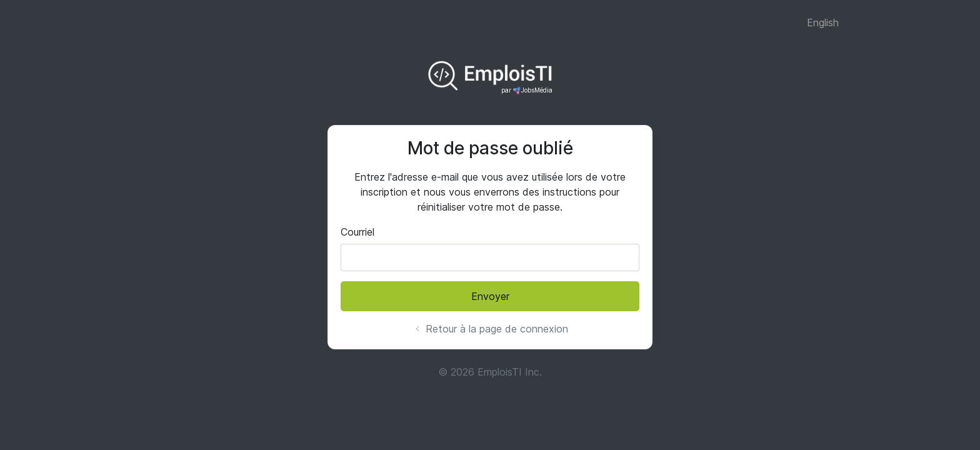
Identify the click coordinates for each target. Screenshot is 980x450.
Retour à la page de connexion (490, 329)
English (823, 22)
